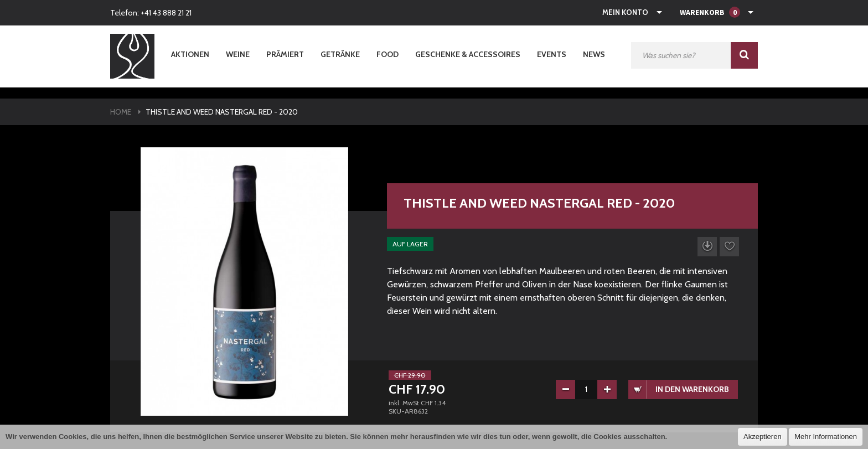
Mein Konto (625, 12)
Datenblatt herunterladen (707, 247)
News (594, 54)
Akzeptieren (763, 437)
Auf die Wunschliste (729, 247)
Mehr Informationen (826, 437)
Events (552, 54)
